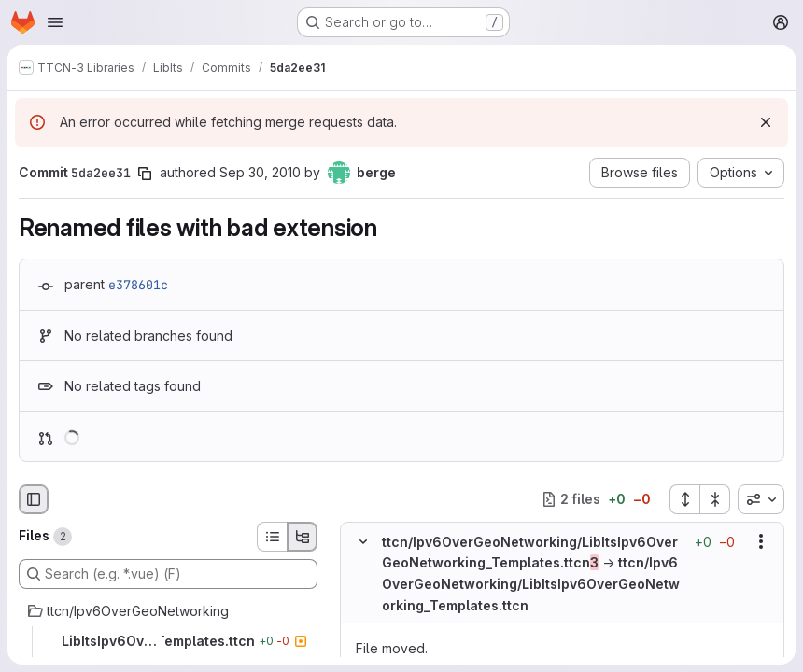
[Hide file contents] (363, 541)
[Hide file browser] (34, 499)
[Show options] (761, 541)
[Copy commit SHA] (145, 174)
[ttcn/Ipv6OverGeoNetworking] (168, 611)
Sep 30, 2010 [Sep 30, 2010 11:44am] (260, 172)
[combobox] (761, 499)
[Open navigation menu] (55, 22)
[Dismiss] (766, 122)
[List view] (272, 537)
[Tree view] (303, 537)
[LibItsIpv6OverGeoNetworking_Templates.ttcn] (168, 641)
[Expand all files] (684, 499)
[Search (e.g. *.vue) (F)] (168, 574)
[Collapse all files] (715, 499)
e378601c (138, 285)
